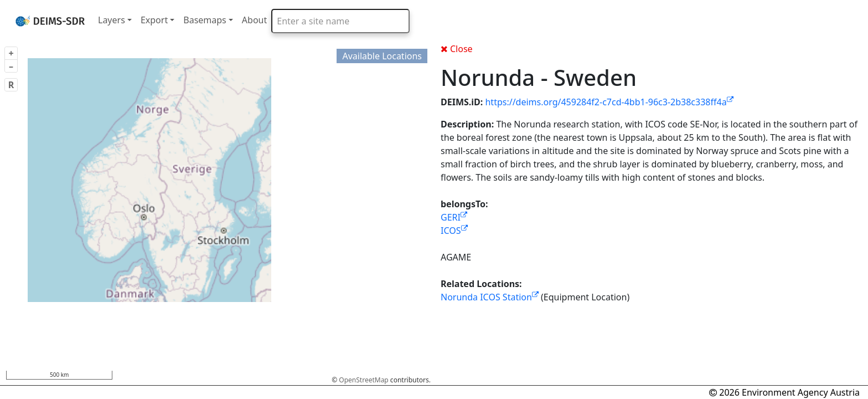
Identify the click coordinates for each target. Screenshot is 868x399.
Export (154, 20)
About (254, 20)
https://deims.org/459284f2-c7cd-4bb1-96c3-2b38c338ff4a (609, 102)
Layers (112, 20)
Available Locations (382, 56)
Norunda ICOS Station (490, 297)
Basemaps (205, 20)
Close (457, 49)
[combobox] (340, 21)
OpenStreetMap (363, 380)
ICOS (454, 231)
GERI (454, 217)
